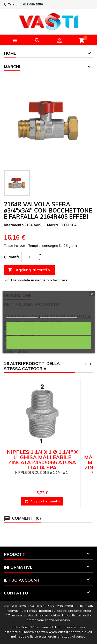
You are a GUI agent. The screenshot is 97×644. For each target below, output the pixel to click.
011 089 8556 (33, 4)
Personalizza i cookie (59, 315)
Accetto (48, 328)
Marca (53, 225)
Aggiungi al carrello (29, 270)
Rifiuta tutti (49, 342)
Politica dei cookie (22, 315)
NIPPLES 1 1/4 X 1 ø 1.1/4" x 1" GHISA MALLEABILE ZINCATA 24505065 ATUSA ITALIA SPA (42, 460)
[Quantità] (29, 257)
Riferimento (14, 225)
